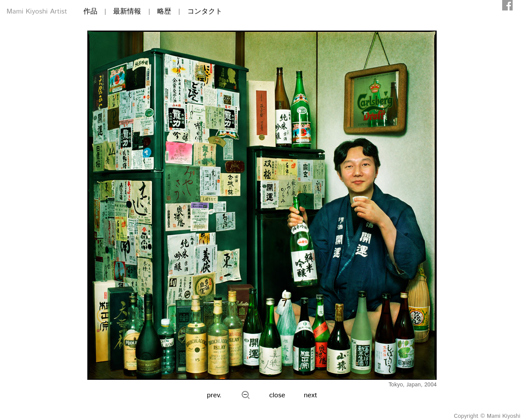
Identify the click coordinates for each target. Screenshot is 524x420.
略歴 (164, 12)
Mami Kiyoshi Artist (37, 12)
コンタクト (205, 12)
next (311, 395)
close (278, 395)
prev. (214, 395)
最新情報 (127, 12)
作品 (90, 12)
